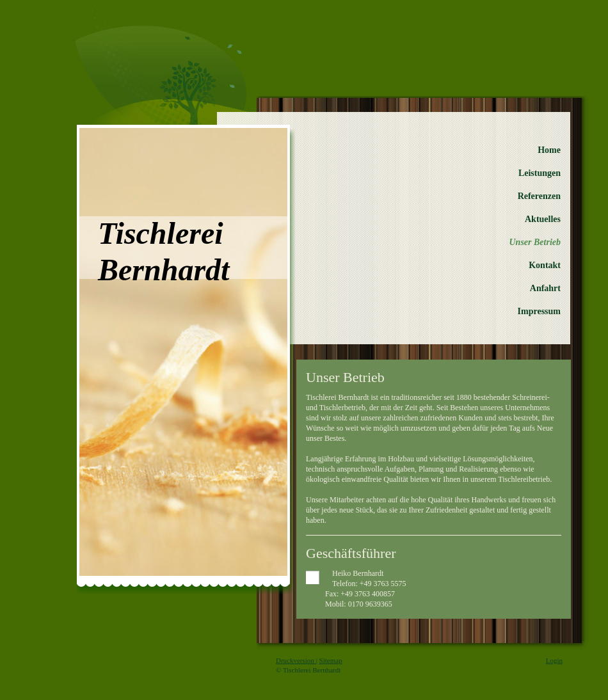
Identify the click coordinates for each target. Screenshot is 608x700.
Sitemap (331, 660)
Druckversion (296, 660)
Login (554, 660)
